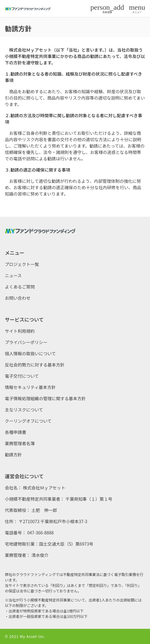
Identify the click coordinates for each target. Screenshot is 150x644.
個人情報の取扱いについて (30, 353)
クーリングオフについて (28, 421)
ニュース (13, 275)
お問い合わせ (18, 298)
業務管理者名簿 (20, 443)
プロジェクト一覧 (22, 264)
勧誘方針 (13, 455)
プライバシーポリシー (26, 342)
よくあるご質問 (20, 287)
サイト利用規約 (20, 331)
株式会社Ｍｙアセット (44, 488)
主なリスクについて (24, 410)
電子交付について (22, 376)
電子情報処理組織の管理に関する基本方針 (45, 398)
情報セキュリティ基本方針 (30, 387)
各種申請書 (16, 432)
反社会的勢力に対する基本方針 (35, 365)
